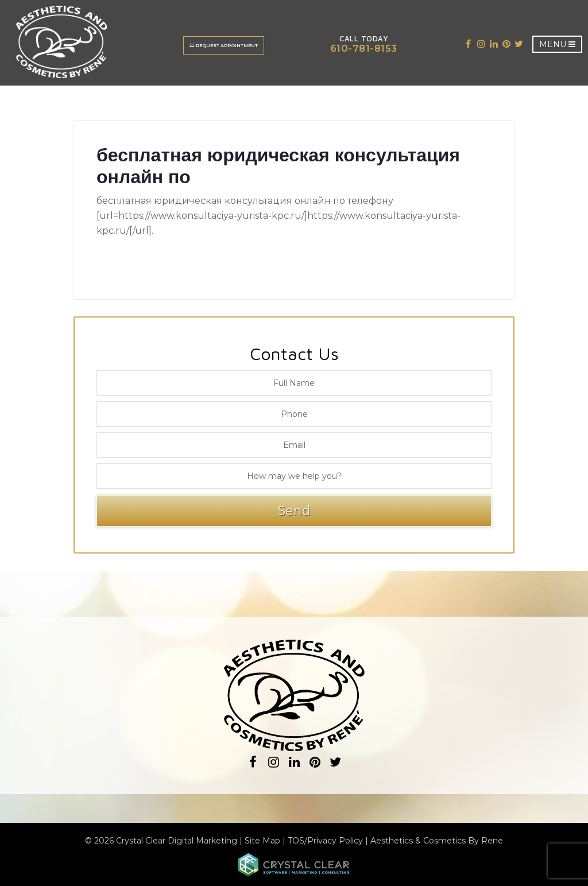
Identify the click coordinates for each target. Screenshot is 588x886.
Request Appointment (225, 45)
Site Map (262, 841)
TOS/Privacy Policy (325, 841)
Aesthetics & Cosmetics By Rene (437, 841)
